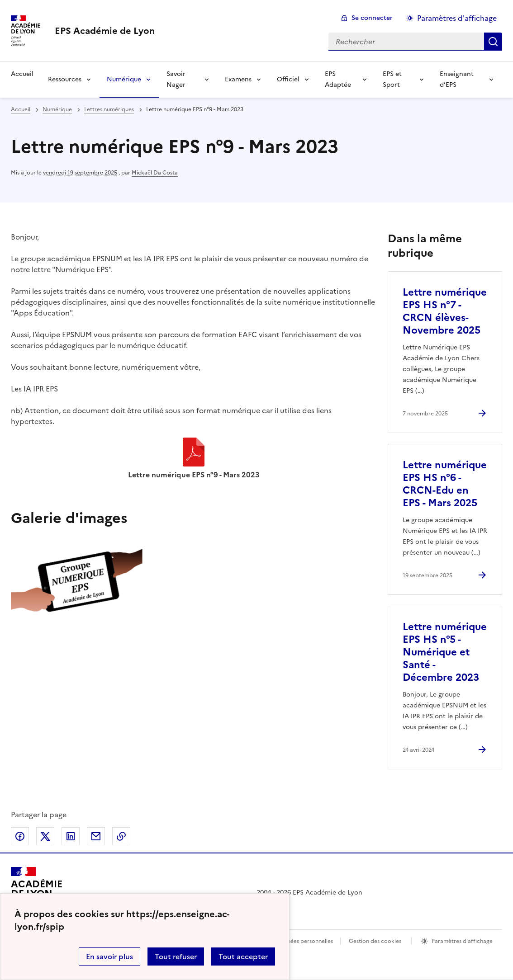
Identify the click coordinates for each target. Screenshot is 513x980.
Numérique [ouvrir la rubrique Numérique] (57, 109)
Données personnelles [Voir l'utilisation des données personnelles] (304, 941)
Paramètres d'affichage (462, 941)
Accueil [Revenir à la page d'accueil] (22, 74)
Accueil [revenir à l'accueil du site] (21, 109)
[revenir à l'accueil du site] (105, 31)
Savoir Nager (176, 79)
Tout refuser (176, 956)
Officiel (288, 79)
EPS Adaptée (338, 79)
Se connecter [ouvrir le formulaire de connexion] (372, 18)
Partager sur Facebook (20, 836)
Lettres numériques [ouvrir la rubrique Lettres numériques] (109, 109)
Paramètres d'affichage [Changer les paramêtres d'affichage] (457, 18)
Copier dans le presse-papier (121, 836)
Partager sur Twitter (45, 836)
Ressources (65, 79)
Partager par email (96, 836)
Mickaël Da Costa (155, 173)
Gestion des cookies (375, 941)
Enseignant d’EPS (457, 79)
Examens (238, 79)
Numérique (124, 79)
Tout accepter (243, 956)
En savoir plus (109, 956)
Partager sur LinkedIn (71, 836)
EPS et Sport (392, 79)
